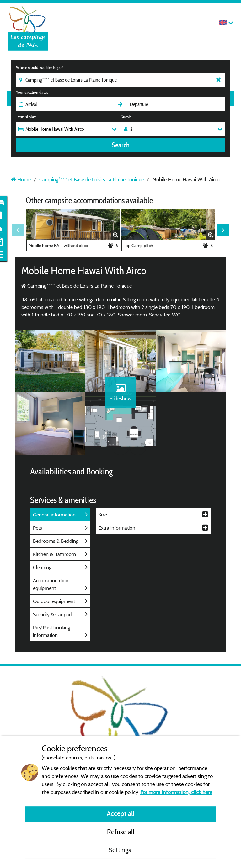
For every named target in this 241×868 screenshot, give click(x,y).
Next (223, 230)
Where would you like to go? (40, 67)
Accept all (120, 813)
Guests (126, 117)
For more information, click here (176, 792)
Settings (121, 850)
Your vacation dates (32, 92)
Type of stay (26, 117)
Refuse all (121, 832)
